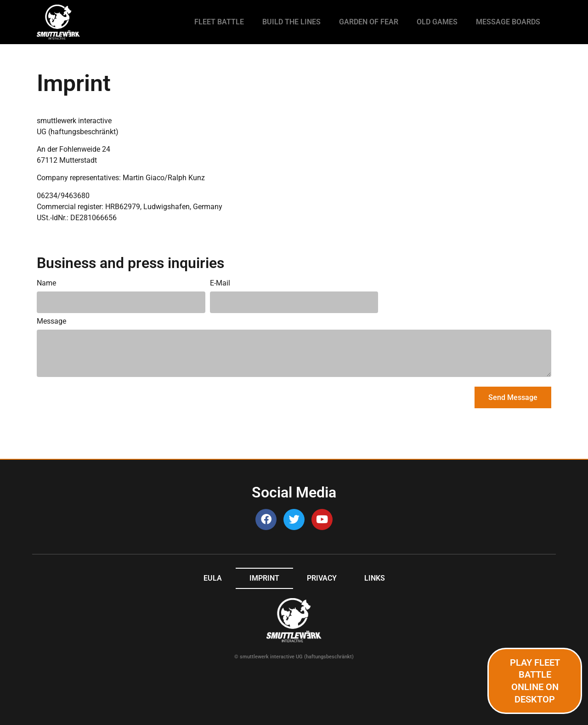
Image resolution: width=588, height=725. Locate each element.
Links (375, 578)
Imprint (264, 578)
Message (51, 322)
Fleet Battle (219, 22)
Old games (437, 22)
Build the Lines (291, 22)
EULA (213, 578)
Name (46, 283)
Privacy (322, 578)
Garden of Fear (369, 22)
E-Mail (220, 283)
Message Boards (508, 22)
